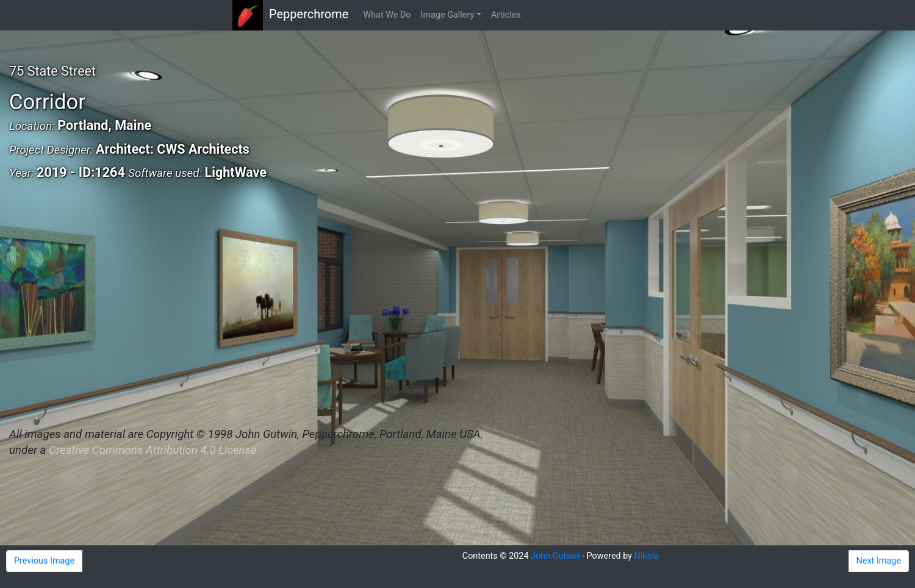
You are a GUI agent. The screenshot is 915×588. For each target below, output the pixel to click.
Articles (506, 15)
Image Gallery (448, 15)
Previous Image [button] (44, 561)
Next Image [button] (879, 561)
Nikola (647, 556)
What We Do (387, 15)
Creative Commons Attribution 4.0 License (152, 450)
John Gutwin (555, 556)
